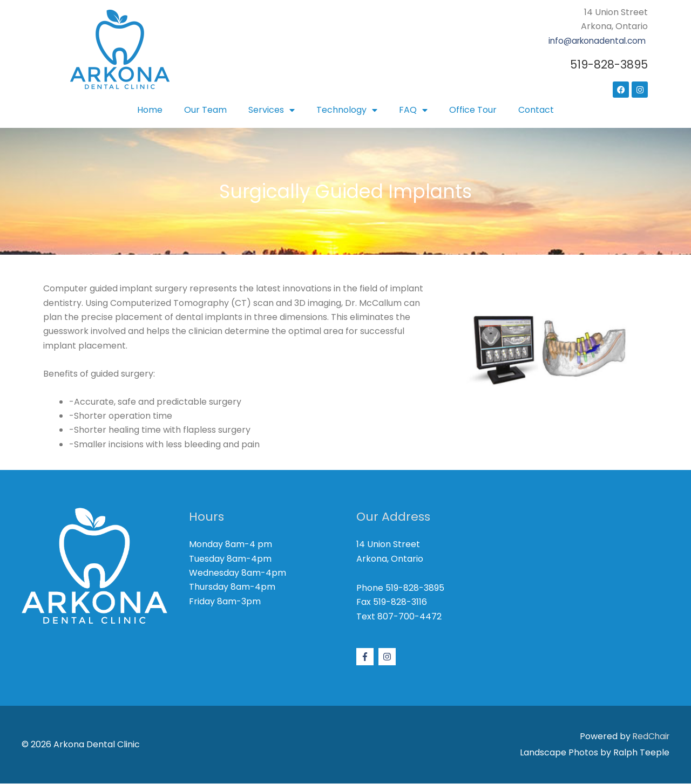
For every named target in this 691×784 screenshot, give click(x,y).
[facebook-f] (366, 657)
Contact (536, 110)
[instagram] (388, 657)
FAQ (413, 110)
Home (150, 110)
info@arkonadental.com (594, 41)
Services (272, 110)
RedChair (650, 736)
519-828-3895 (607, 64)
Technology (347, 110)
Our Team (205, 110)
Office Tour (473, 110)
